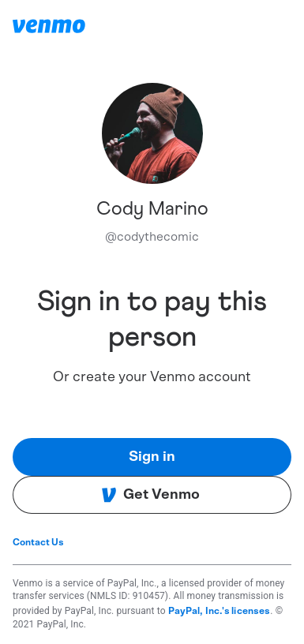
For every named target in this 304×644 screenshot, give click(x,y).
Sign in (152, 457)
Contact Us (38, 542)
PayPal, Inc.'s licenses (220, 611)
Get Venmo (150, 495)
